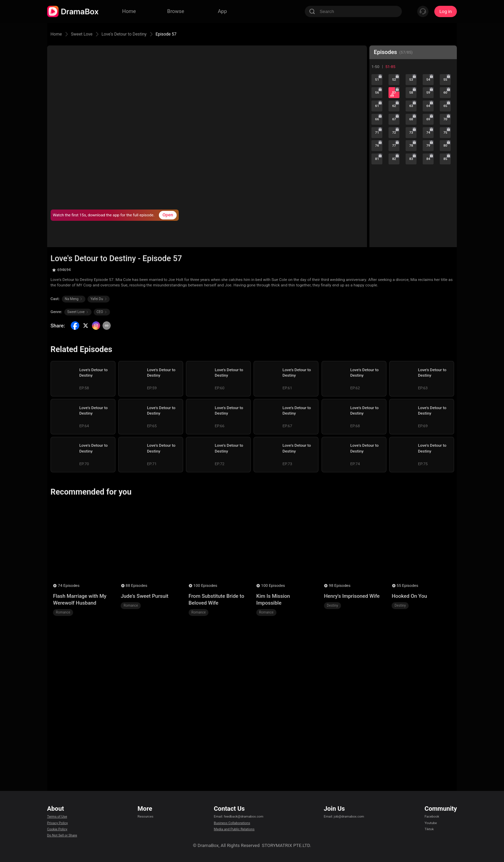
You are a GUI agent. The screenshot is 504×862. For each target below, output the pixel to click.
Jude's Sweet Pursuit (144, 596)
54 (430, 82)
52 (396, 82)
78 (413, 167)
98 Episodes (339, 585)
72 (396, 150)
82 (396, 184)
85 (447, 184)
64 (430, 115)
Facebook (434, 814)
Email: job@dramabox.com (349, 814)
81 (379, 184)
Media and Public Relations (233, 831)
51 (379, 82)
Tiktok (431, 831)
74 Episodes (69, 585)
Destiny (333, 605)
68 (413, 132)
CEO (102, 312)
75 (447, 150)
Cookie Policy (61, 831)
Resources (147, 814)
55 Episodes (407, 585)
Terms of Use (61, 814)
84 (430, 184)
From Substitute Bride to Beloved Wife (216, 600)
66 (379, 132)
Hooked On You (409, 596)
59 (430, 99)
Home (57, 34)
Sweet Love (86, 34)
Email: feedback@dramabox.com (239, 814)
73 (413, 150)
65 (447, 115)
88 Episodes (137, 585)
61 (379, 115)
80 (447, 167)
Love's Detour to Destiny (136, 34)
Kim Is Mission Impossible (273, 600)
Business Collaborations (230, 822)
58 (413, 99)
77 (396, 167)
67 (396, 132)
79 (430, 167)
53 (413, 82)
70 (447, 132)
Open (168, 215)
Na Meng (74, 299)
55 (447, 82)
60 (447, 99)
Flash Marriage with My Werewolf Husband (80, 600)
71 (379, 150)
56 (379, 99)
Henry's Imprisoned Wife (352, 596)
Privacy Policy (61, 822)
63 (413, 115)
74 (430, 150)
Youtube (433, 822)
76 (379, 167)
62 (396, 115)
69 (430, 132)
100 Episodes (205, 585)
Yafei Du (99, 299)
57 (396, 99)
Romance (63, 612)
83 (413, 184)
